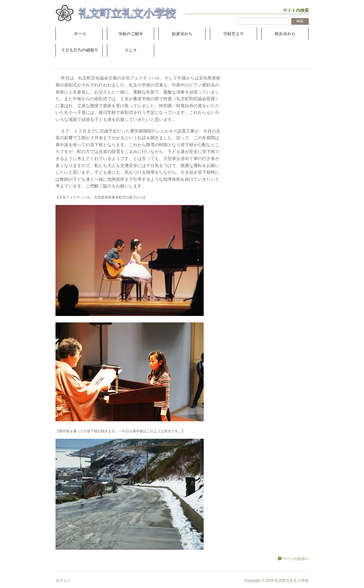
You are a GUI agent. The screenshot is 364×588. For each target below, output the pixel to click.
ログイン (63, 580)
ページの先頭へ (296, 559)
